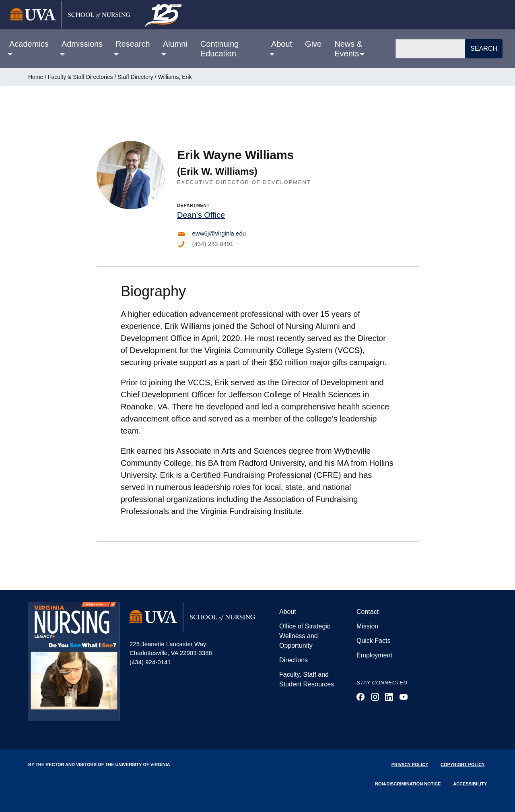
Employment (374, 655)
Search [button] (484, 49)
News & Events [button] (348, 49)
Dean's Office (201, 215)
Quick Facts (373, 641)
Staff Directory (135, 77)
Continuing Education (220, 49)
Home (36, 77)
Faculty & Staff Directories (80, 77)
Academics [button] (29, 44)
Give (313, 44)
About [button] (282, 44)
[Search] (431, 49)
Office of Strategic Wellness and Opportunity (305, 636)
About (288, 612)
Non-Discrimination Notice (408, 784)
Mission (367, 626)
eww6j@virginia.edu (219, 233)
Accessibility (470, 784)
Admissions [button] (82, 44)
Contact (368, 612)
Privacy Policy (410, 764)
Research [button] (133, 44)
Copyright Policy (462, 764)
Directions (294, 660)
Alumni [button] (175, 44)
